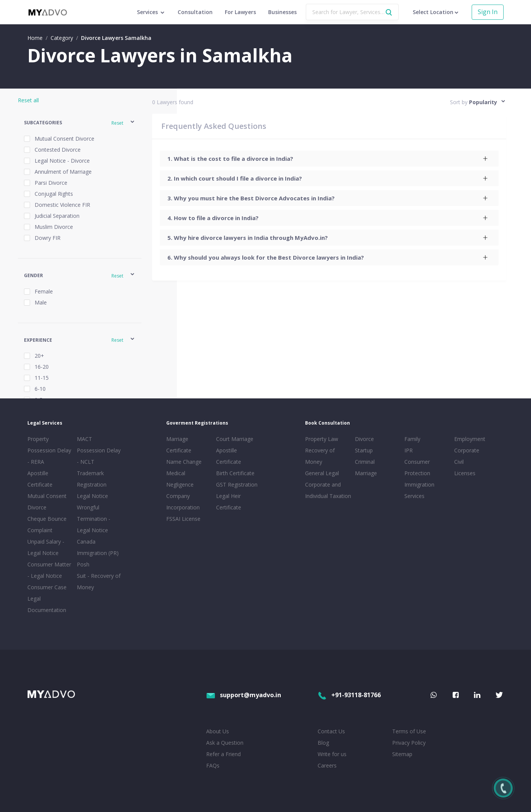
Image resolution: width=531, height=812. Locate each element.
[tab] (329, 159)
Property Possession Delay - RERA (49, 450)
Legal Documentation (47, 604)
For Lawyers (240, 12)
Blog (323, 743)
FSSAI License (183, 519)
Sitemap (402, 754)
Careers (327, 765)
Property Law (322, 439)
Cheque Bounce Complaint (47, 524)
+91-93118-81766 (349, 695)
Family (412, 439)
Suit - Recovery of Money (99, 581)
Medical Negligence (180, 479)
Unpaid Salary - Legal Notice (46, 547)
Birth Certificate (235, 473)
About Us (218, 731)
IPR (409, 450)
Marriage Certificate (179, 445)
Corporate (467, 450)
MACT (84, 439)
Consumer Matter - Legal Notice (49, 570)
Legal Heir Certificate (229, 502)
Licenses (465, 473)
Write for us (332, 754)
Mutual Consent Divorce (47, 502)
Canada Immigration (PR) (98, 547)
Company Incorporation (183, 502)
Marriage (366, 473)
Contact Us (331, 731)
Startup (364, 450)
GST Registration (237, 485)
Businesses (282, 12)
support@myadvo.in (244, 695)
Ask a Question (225, 743)
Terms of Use (409, 731)
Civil (459, 462)
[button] (80, 123)
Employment (470, 439)
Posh (83, 564)
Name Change (184, 462)
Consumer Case (47, 587)
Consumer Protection (417, 467)
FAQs (213, 765)
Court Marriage (235, 439)
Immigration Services (419, 490)
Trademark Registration (92, 479)
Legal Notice (92, 496)
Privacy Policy (409, 743)
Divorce (364, 439)
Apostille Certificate (40, 479)
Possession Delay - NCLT (99, 456)
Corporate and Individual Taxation (328, 490)
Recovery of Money (320, 456)
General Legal (322, 473)
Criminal (365, 462)
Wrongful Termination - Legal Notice (94, 519)
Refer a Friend (223, 754)
